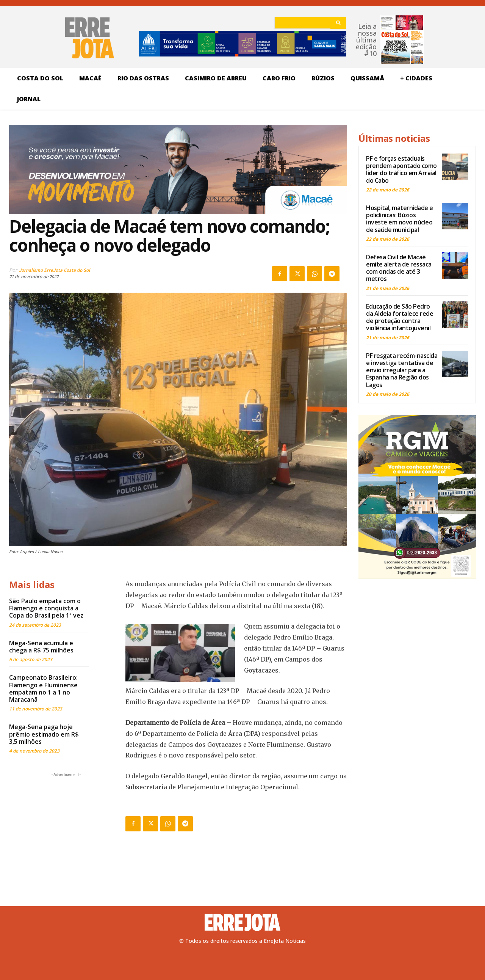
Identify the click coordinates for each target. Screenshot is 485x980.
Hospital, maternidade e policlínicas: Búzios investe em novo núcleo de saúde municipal (400, 219)
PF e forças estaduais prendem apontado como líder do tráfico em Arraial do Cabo (401, 169)
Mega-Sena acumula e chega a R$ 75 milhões (41, 647)
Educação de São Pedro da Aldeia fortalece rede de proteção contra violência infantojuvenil (400, 317)
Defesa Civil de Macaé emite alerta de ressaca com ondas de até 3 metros (399, 268)
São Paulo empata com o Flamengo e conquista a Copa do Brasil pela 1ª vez (46, 608)
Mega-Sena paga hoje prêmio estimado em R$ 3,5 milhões (44, 734)
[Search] (338, 23)
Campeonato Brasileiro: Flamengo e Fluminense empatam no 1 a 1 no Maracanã (43, 688)
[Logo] (242, 922)
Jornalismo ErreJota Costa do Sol (55, 270)
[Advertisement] (66, 826)
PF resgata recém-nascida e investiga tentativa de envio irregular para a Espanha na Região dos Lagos (402, 370)
